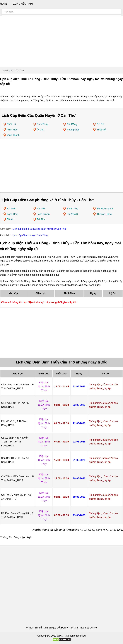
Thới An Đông (104, 214)
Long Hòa (12, 214)
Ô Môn (41, 130)
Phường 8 (72, 214)
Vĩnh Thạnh (13, 135)
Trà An (11, 219)
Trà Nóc (41, 219)
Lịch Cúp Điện (18, 70)
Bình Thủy (43, 124)
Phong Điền (73, 130)
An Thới (11, 209)
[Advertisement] (61, 43)
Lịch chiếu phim (23, 4)
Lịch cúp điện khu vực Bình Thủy (30, 235)
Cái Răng (72, 124)
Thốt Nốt (102, 130)
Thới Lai (11, 124)
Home (6, 70)
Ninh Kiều (12, 130)
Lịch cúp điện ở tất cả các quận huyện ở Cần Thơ (39, 229)
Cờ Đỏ (100, 124)
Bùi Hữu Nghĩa (105, 209)
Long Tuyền (43, 214)
